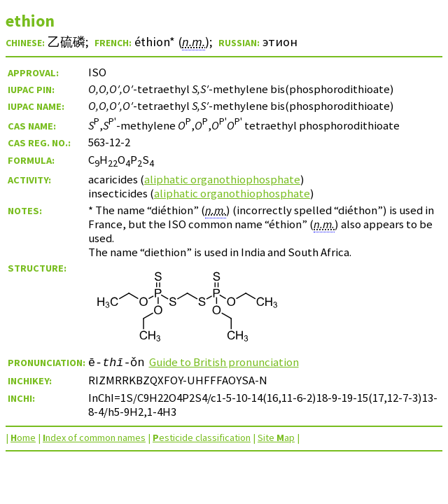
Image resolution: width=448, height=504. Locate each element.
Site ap (276, 437)
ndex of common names (94, 437)
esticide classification (202, 437)
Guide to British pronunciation (224, 362)
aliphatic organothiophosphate (222, 179)
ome (23, 437)
